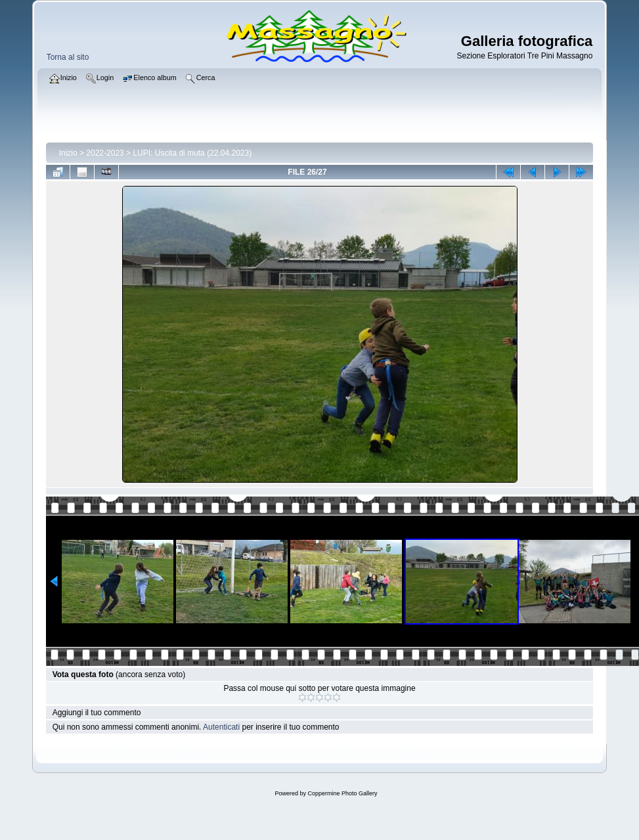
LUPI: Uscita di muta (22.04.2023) (192, 153)
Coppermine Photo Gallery (342, 793)
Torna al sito (68, 57)
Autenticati (221, 727)
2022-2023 (105, 153)
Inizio (68, 153)
